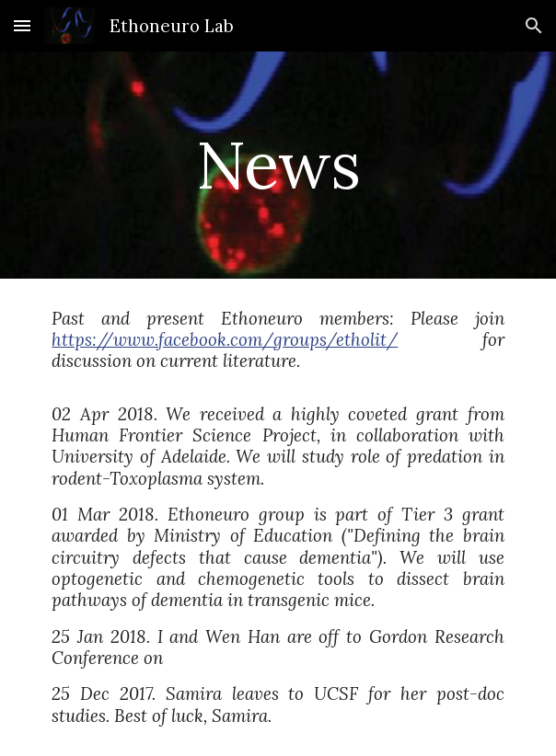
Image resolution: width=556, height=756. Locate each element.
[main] (278, 165)
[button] (22, 25)
